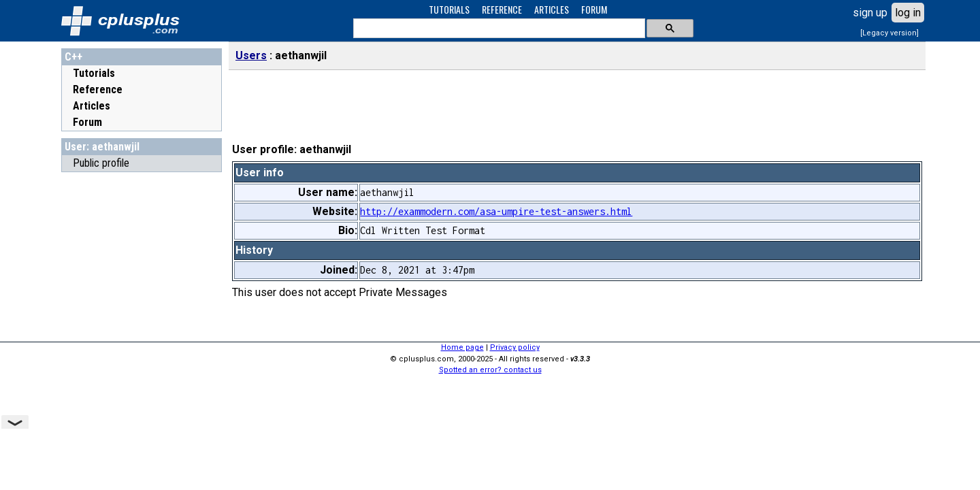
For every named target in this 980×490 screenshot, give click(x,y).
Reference (98, 89)
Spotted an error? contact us (490, 370)
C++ (73, 57)
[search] (498, 29)
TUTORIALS (449, 9)
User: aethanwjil (102, 147)
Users (251, 55)
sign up (870, 13)
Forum (87, 122)
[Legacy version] (889, 33)
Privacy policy (515, 347)
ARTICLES (552, 9)
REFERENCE (502, 9)
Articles (92, 106)
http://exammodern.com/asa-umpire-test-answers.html (496, 211)
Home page (462, 347)
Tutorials (94, 73)
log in (908, 13)
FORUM (594, 9)
